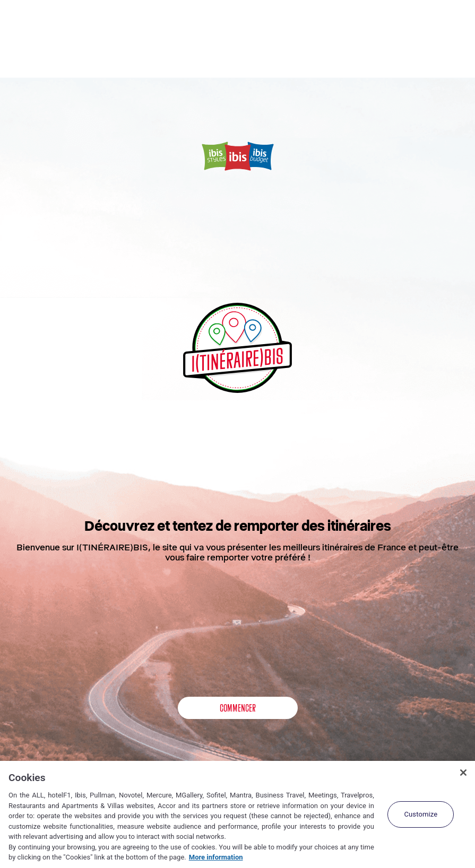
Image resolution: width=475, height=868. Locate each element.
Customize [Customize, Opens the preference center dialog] (421, 814)
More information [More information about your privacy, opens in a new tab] (216, 857)
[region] (238, 814)
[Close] (463, 773)
